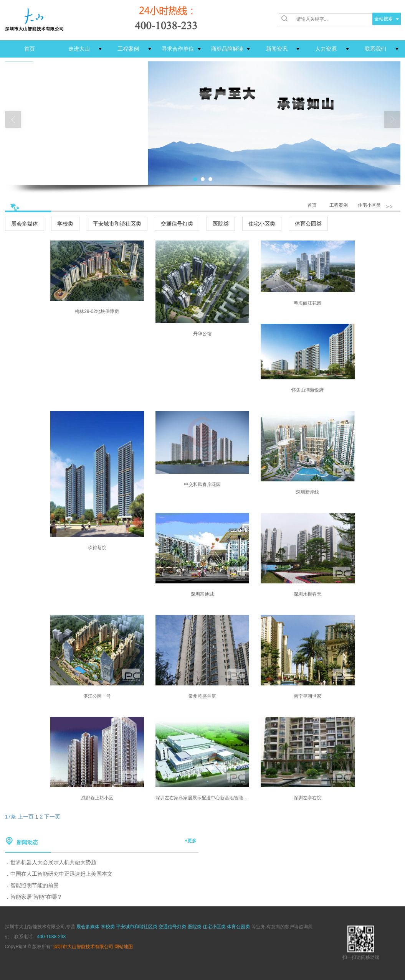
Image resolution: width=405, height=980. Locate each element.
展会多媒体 (25, 224)
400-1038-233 (52, 937)
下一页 (52, 817)
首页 (312, 205)
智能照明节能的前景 (35, 885)
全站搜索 (384, 19)
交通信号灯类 (177, 224)
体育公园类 (308, 224)
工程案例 (339, 205)
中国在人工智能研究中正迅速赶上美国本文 (61, 874)
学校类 (65, 224)
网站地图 (124, 947)
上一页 (26, 817)
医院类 (221, 224)
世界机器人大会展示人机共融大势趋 (53, 862)
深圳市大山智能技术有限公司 (83, 947)
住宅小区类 (369, 205)
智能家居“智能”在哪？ (36, 897)
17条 (11, 817)
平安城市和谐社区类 (117, 224)
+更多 (191, 841)
